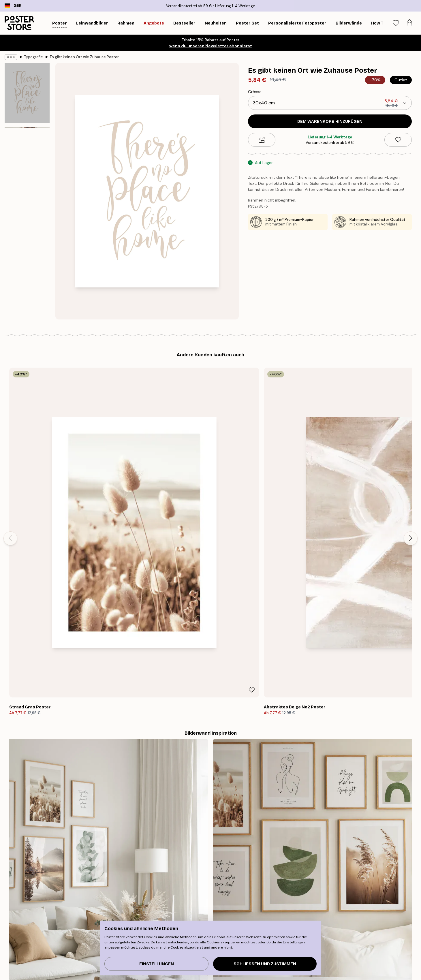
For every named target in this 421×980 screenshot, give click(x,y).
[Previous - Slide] (10, 437)
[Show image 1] (27, 93)
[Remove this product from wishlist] (398, 140)
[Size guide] (262, 140)
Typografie (34, 57)
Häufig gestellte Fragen (324, 975)
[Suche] (381, 23)
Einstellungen (157, 964)
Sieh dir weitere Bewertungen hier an (210, 788)
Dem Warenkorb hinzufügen (330, 122)
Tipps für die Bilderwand (95, 961)
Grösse (255, 92)
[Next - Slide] (411, 437)
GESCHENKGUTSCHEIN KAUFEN (296, 896)
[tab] (396, 23)
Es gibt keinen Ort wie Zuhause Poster (84, 57)
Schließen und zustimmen (265, 964)
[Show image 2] (27, 160)
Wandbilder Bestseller (92, 968)
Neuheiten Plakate (89, 975)
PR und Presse (200, 975)
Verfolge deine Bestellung (327, 961)
